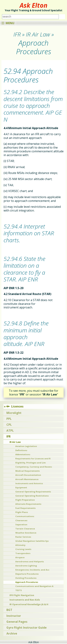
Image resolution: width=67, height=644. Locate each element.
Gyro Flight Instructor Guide (27, 628)
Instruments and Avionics (29, 483)
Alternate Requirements (28, 504)
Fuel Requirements (25, 508)
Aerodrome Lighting (26, 566)
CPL (9, 425)
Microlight (14, 413)
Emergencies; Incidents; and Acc (32, 570)
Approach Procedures (27, 582)
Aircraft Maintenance (27, 479)
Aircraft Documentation (28, 475)
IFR (8, 436)
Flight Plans (22, 512)
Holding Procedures (26, 578)
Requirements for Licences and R (33, 459)
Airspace (20, 557)
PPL (9, 419)
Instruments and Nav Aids (25, 600)
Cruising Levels (23, 549)
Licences (15, 406)
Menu (8, 23)
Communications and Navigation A (34, 586)
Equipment (21, 487)
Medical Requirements (28, 471)
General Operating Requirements (33, 492)
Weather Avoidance (26, 533)
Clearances (21, 520)
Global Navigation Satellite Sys (32, 541)
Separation (21, 524)
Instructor (14, 616)
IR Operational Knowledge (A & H (29, 604)
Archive (12, 633)
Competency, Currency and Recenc (34, 467)
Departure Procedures (27, 574)
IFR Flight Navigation (22, 595)
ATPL (10, 431)
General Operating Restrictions (32, 496)
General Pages (17, 622)
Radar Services (23, 537)
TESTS (19, 590)
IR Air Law (15, 442)
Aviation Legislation (26, 446)
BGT (9, 610)
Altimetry (20, 545)
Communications (25, 516)
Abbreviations (23, 454)
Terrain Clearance (25, 529)
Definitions (21, 450)
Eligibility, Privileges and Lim (31, 463)
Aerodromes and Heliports (30, 561)
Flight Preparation (25, 500)
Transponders (23, 553)
